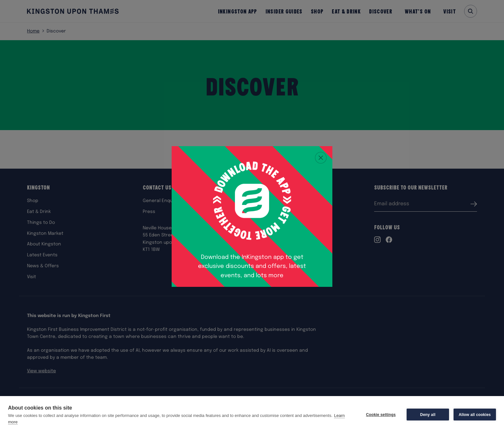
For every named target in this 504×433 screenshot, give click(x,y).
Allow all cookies (475, 415)
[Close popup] (321, 158)
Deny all (428, 415)
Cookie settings (381, 415)
